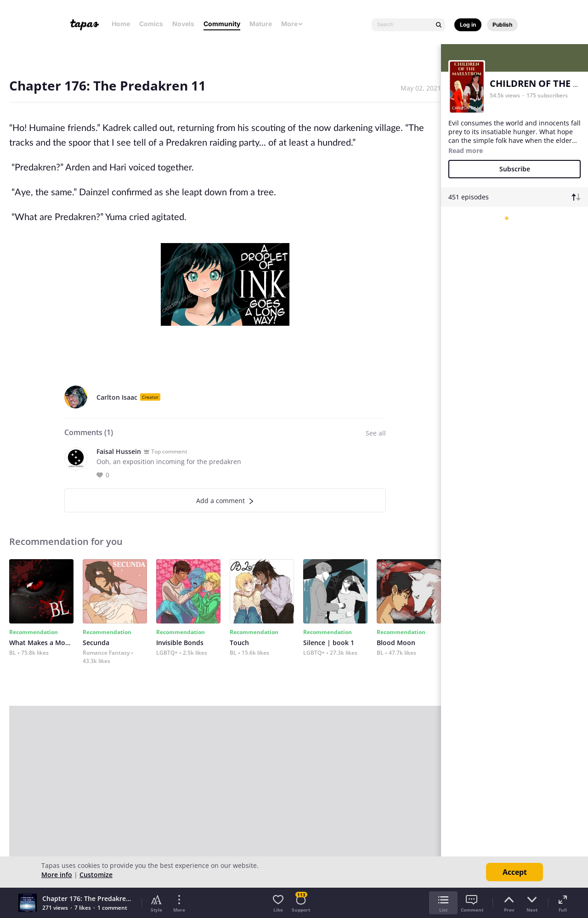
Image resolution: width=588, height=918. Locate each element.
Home (121, 24)
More (292, 24)
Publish (502, 25)
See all (376, 433)
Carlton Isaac (117, 397)
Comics (151, 24)
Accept (515, 872)
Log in (468, 25)
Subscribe (515, 169)
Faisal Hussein (119, 451)
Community (222, 24)
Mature (261, 24)
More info (57, 875)
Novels (183, 24)
